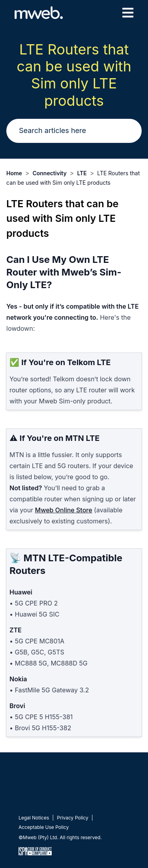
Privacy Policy (72, 818)
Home (14, 173)
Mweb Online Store (64, 510)
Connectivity (49, 173)
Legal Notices (34, 818)
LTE (82, 173)
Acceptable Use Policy (44, 827)
